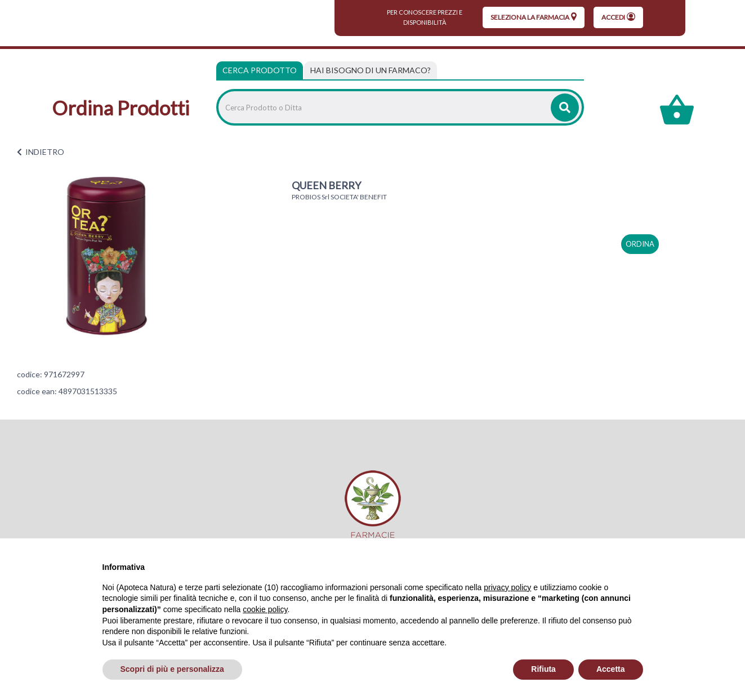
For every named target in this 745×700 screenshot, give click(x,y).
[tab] (371, 70)
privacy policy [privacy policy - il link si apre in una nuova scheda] (507, 587)
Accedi (618, 17)
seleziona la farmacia (534, 17)
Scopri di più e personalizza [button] (172, 669)
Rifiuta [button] (543, 669)
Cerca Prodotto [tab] (260, 70)
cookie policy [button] (265, 609)
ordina (640, 244)
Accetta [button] (611, 669)
